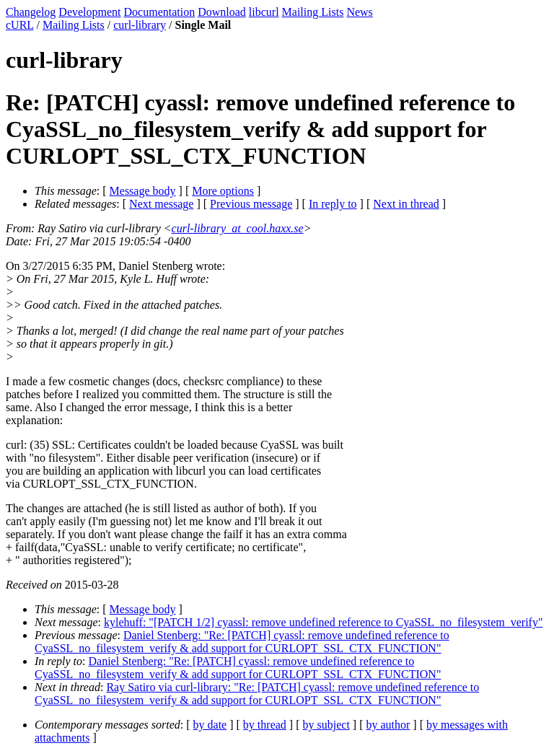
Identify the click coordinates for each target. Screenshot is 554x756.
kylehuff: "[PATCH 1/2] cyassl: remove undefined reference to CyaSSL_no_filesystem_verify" (323, 622)
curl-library (140, 25)
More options (223, 191)
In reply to (333, 204)
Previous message (251, 204)
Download (222, 12)
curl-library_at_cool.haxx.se (238, 228)
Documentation (160, 12)
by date (210, 725)
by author (388, 725)
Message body (143, 191)
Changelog (31, 12)
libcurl (264, 12)
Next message (161, 204)
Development (89, 12)
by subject (326, 725)
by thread (265, 725)
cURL (20, 25)
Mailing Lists (313, 12)
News (359, 12)
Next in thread (406, 204)
